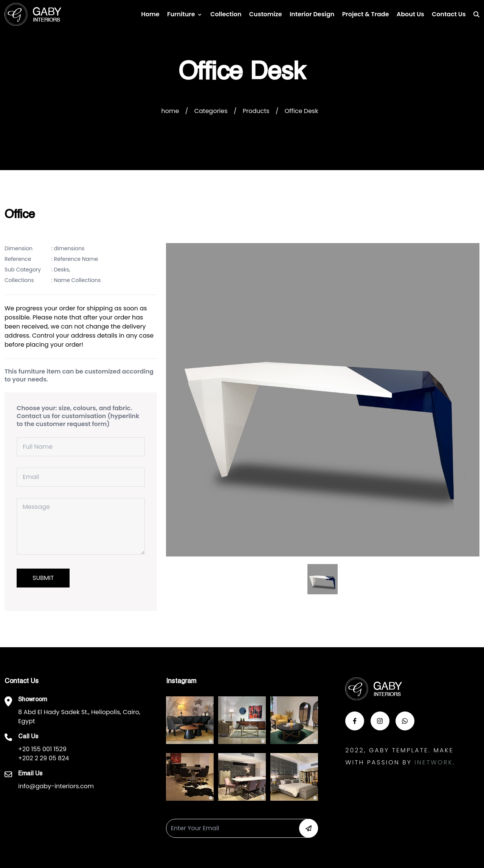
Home (150, 14)
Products (256, 111)
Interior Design (312, 14)
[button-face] (355, 721)
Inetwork (434, 762)
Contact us (449, 14)
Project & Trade (366, 14)
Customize (266, 14)
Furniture (181, 14)
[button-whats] (405, 721)
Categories (211, 111)
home (170, 111)
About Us (410, 14)
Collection (226, 14)
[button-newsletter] (309, 828)
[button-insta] (380, 721)
